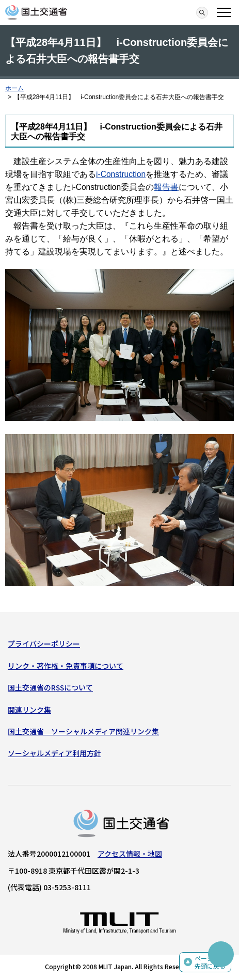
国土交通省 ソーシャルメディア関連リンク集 (83, 731)
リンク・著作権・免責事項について (66, 666)
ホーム (14, 88)
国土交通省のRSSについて (50, 687)
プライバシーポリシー (44, 644)
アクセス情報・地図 (130, 854)
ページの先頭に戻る (210, 962)
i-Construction (121, 174)
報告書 (166, 187)
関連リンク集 (29, 710)
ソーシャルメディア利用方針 (54, 753)
